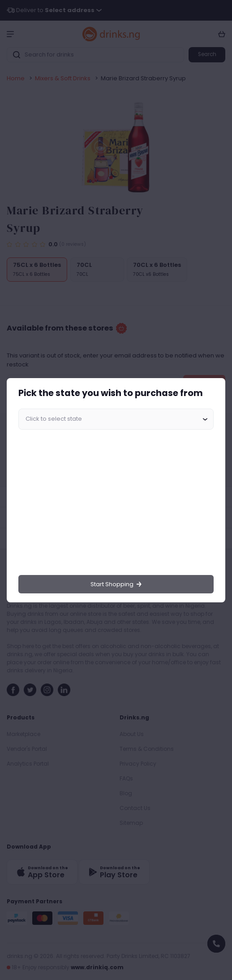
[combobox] (116, 419)
